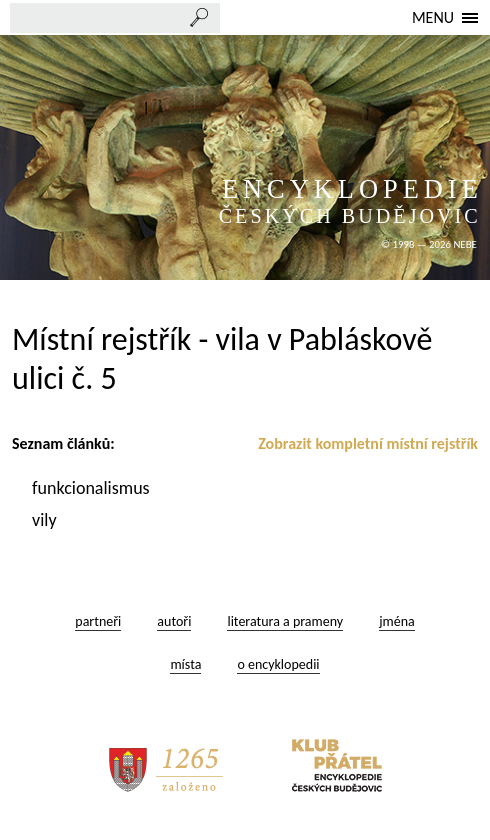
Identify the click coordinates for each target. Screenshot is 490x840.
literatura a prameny (285, 621)
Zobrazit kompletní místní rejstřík (368, 443)
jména (397, 621)
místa (185, 664)
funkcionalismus (93, 488)
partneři (98, 621)
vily (46, 520)
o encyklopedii (278, 664)
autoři (174, 621)
